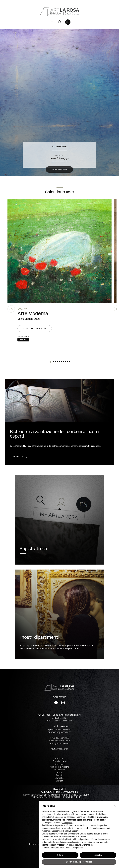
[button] (51, 362)
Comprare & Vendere (60, 767)
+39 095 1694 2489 (60, 738)
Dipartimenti (59, 764)
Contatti (59, 775)
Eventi (60, 772)
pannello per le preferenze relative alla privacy (62, 848)
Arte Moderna (59, 135)
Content (59, 781)
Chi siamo (59, 759)
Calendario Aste (60, 761)
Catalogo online (33, 328)
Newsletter (59, 778)
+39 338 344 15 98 (61, 741)
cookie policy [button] (68, 823)
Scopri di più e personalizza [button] (79, 862)
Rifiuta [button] (60, 855)
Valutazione (59, 770)
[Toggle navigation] (52, 22)
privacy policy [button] (63, 814)
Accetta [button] (98, 855)
